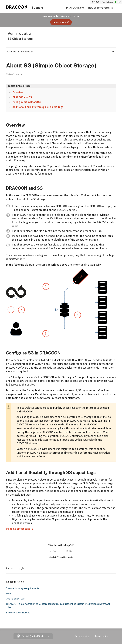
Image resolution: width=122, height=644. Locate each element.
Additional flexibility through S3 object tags (38, 107)
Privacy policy (82, 636)
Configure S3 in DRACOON (27, 102)
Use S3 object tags (16, 599)
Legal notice (102, 636)
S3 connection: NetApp (18, 612)
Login (9, 593)
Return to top (15, 568)
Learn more (61, 22)
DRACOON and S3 (22, 97)
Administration (20, 33)
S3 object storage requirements (23, 588)
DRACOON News (75, 8)
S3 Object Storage (20, 39)
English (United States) (32, 636)
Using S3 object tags (17, 529)
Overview (18, 92)
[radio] (53, 551)
